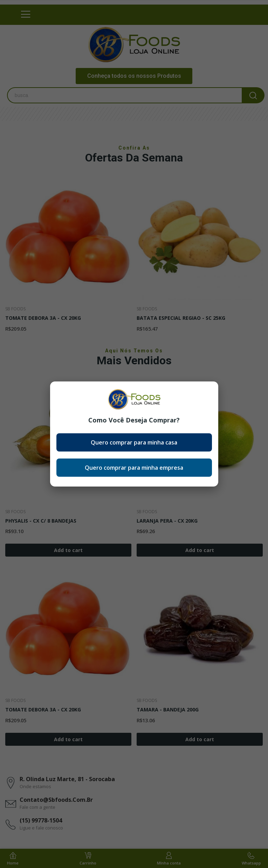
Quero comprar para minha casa (134, 442)
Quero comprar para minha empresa (134, 468)
